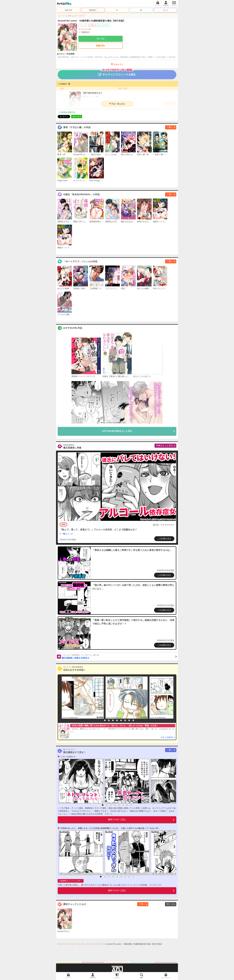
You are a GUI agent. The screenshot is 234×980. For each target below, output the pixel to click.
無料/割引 (93, 10)
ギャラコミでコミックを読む (117, 73)
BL (141, 10)
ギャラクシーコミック (67, 944)
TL (117, 10)
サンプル (101, 39)
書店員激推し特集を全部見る (119, 656)
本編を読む (101, 46)
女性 (70, 16)
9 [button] (133, 720)
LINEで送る (77, 117)
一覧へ (170, 127)
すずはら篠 (86, 29)
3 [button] (109, 720)
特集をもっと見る (165, 445)
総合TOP (69, 10)
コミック (61, 16)
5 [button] (117, 720)
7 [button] (125, 720)
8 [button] (129, 720)
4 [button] (113, 720)
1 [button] (101, 720)
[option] (82, 698)
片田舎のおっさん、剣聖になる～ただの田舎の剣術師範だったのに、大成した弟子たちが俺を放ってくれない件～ (110, 828)
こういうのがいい (68, 757)
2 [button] (105, 720)
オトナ (166, 10)
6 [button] (121, 720)
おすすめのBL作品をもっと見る (117, 431)
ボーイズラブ (80, 16)
